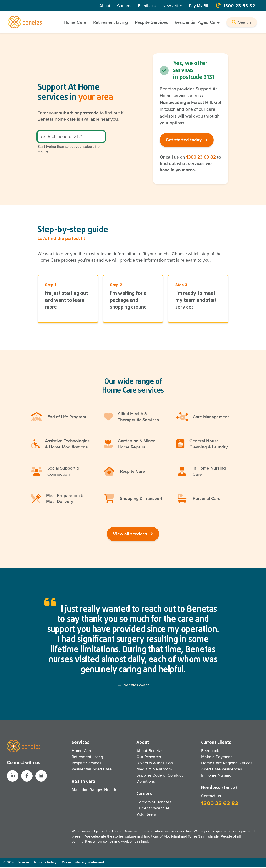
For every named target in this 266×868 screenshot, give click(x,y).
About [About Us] (105, 6)
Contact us (211, 797)
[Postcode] (71, 137)
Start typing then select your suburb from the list (70, 149)
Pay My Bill (199, 6)
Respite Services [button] (151, 22)
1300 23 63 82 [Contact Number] (235, 6)
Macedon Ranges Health (94, 790)
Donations (146, 782)
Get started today (187, 140)
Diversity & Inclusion (155, 764)
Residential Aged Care (92, 770)
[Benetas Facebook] (27, 777)
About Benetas (150, 751)
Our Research (149, 757)
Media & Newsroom (154, 770)
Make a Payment (217, 757)
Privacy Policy (45, 863)
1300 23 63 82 (201, 157)
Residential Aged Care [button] (197, 22)
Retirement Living (87, 757)
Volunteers (146, 815)
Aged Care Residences (222, 770)
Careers (124, 6)
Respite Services (86, 764)
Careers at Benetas (154, 803)
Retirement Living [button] (111, 22)
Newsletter (172, 6)
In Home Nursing (216, 776)
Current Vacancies (153, 809)
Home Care (82, 751)
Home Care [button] (75, 22)
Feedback (147, 6)
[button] (242, 22)
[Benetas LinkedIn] (13, 777)
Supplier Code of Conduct (160, 776)
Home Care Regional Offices (227, 764)
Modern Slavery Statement (83, 863)
